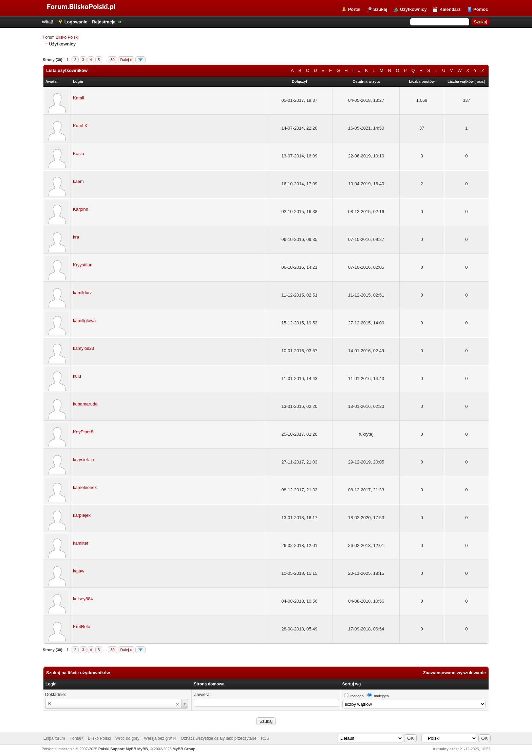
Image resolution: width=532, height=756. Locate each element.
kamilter (81, 543)
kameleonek (85, 487)
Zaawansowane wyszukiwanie (454, 673)
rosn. (480, 81)
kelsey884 (83, 599)
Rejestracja (104, 22)
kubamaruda (85, 404)
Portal (354, 9)
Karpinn (81, 209)
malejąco (381, 696)
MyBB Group (184, 749)
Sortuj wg (352, 684)
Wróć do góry (127, 738)
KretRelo (82, 627)
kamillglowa (84, 320)
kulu (77, 376)
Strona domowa (209, 684)
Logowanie (76, 22)
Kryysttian (83, 265)
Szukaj (380, 9)
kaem (78, 181)
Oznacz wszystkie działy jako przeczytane (219, 738)
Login (51, 684)
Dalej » (126, 60)
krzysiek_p (83, 460)
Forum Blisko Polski (61, 37)
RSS (265, 738)
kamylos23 (83, 348)
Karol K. (81, 126)
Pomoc (481, 9)
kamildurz (82, 293)
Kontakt (77, 738)
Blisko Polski (99, 738)
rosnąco (357, 696)
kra (76, 237)
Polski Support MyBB (117, 749)
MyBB (143, 749)
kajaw (79, 571)
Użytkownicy (413, 9)
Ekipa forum (54, 738)
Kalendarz (450, 9)
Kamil (79, 98)
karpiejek (82, 515)
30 (112, 60)
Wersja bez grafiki (160, 738)
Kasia (79, 154)
